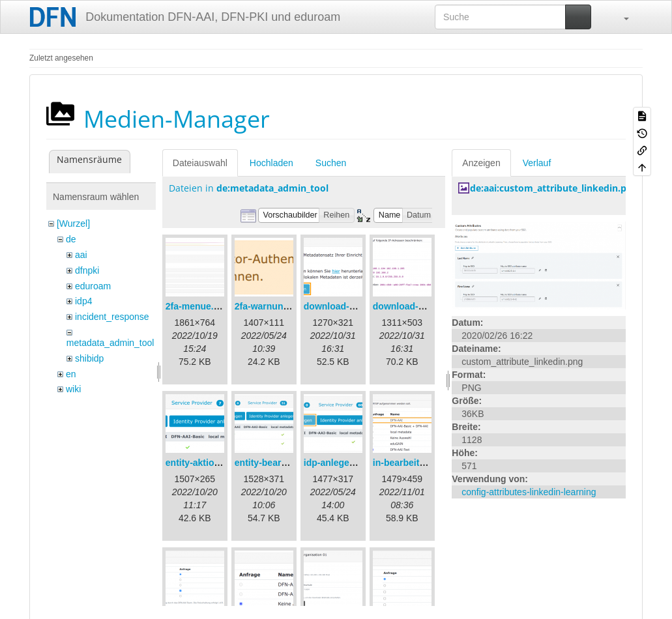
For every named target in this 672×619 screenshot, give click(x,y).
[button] (620, 17)
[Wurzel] (73, 223)
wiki (73, 389)
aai (81, 255)
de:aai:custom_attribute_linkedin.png (554, 188)
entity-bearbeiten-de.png (288, 463)
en (71, 374)
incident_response (112, 317)
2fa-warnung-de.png (278, 306)
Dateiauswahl (200, 163)
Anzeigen (481, 163)
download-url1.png (344, 306)
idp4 (83, 301)
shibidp (89, 358)
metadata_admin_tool (110, 343)
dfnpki (87, 270)
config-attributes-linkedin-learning (529, 492)
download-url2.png (414, 306)
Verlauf (537, 163)
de (71, 239)
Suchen (331, 163)
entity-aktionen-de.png (214, 463)
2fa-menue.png (198, 306)
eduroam (93, 286)
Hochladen (271, 163)
